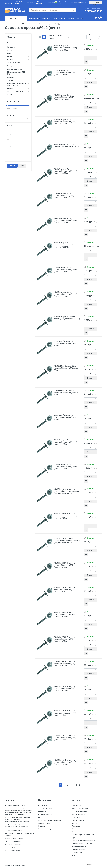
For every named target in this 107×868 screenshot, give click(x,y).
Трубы (74, 838)
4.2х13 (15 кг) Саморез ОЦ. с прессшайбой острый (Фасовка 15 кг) (66, 393)
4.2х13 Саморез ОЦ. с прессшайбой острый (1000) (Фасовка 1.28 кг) (65, 122)
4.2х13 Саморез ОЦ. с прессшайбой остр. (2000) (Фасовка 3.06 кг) (64, 196)
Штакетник (76, 829)
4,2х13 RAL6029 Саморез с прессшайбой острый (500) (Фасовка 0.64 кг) (65, 639)
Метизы (75, 823)
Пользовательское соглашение (50, 820)
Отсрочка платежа (45, 814)
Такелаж (10, 80)
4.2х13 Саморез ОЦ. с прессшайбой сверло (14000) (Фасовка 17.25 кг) (65, 220)
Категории (18, 43)
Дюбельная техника (14, 69)
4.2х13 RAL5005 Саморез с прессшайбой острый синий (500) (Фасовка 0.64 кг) (67, 516)
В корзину (91, 58)
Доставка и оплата (18, 2)
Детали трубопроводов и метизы (84, 841)
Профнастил (76, 806)
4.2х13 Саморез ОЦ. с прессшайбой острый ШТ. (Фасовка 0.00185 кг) (64, 97)
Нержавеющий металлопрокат (83, 835)
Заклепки (11, 77)
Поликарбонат (77, 852)
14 (76, 785)
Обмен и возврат (39, 2)
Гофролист (76, 817)
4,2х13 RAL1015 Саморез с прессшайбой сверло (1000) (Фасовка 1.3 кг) (65, 713)
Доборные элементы (79, 811)
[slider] (7, 105)
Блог (40, 817)
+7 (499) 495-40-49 (93, 11)
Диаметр (18, 115)
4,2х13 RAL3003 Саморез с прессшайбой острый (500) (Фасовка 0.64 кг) (65, 614)
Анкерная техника (14, 63)
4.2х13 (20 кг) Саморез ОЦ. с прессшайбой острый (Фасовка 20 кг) (66, 368)
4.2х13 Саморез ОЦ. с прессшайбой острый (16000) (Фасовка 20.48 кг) (65, 171)
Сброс (22, 166)
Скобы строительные (15, 92)
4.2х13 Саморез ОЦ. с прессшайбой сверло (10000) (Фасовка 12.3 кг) (65, 270)
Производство (77, 826)
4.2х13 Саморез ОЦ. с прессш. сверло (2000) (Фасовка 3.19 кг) (66, 145)
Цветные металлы (78, 849)
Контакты (52, 2)
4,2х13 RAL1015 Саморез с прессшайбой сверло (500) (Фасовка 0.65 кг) (64, 688)
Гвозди (10, 60)
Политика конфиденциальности (50, 829)
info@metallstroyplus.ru (79, 2)
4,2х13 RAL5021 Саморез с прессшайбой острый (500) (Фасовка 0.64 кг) (65, 565)
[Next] (80, 785)
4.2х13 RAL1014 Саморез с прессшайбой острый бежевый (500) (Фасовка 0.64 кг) (66, 491)
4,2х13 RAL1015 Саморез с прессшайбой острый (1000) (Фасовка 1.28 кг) (65, 762)
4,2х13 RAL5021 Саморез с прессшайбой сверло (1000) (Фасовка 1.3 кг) (65, 738)
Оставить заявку (95, 3)
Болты (10, 50)
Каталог (16, 18)
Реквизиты (31, 2)
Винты (9, 95)
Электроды (11, 66)
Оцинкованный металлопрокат (83, 844)
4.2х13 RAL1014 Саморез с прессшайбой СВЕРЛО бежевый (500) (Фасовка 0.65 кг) (67, 541)
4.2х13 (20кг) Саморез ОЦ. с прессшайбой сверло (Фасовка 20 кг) (66, 343)
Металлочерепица (78, 814)
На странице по (92, 37)
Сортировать (71, 37)
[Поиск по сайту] (50, 10)
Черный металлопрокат (80, 832)
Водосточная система (80, 809)
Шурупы (10, 88)
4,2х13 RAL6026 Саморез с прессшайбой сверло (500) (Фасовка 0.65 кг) (64, 664)
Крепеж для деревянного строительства (16, 84)
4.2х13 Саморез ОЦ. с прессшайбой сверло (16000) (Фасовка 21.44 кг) (65, 48)
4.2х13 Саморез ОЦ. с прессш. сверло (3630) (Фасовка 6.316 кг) (67, 318)
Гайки (9, 53)
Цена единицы (18, 101)
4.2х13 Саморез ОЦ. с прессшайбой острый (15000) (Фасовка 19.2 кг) (65, 442)
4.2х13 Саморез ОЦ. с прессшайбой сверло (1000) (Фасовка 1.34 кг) (65, 72)
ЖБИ (74, 855)
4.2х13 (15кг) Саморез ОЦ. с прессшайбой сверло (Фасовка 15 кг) (66, 417)
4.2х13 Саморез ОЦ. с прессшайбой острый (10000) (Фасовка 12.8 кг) (65, 294)
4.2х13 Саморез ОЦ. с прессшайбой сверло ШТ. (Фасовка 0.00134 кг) (64, 245)
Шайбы (10, 56)
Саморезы (11, 47)
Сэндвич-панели (78, 820)
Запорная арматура (79, 846)
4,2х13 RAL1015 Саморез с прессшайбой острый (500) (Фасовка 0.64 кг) (65, 590)
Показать (12, 166)
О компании (8, 2)
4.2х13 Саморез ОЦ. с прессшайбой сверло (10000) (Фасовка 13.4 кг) (65, 467)
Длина (18, 125)
